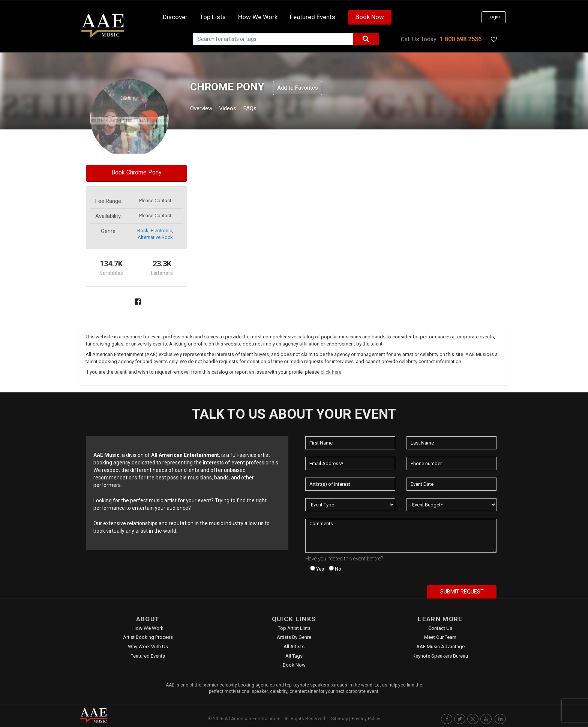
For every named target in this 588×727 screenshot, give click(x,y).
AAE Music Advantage (440, 647)
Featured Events (313, 17)
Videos (237, 109)
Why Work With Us (148, 647)
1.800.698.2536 (461, 39)
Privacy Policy (366, 719)
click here (331, 372)
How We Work (148, 628)
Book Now (370, 17)
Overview (204, 109)
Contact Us (440, 628)
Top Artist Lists (294, 628)
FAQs (263, 109)
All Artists (294, 647)
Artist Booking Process (148, 637)
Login (494, 17)
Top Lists (213, 17)
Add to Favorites (298, 88)
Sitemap (340, 719)
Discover (175, 17)
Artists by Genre (294, 637)
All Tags (294, 656)
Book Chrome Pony (136, 172)
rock (143, 231)
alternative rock (155, 237)
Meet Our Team (440, 637)
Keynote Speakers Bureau (440, 656)
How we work (258, 17)
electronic (161, 231)
